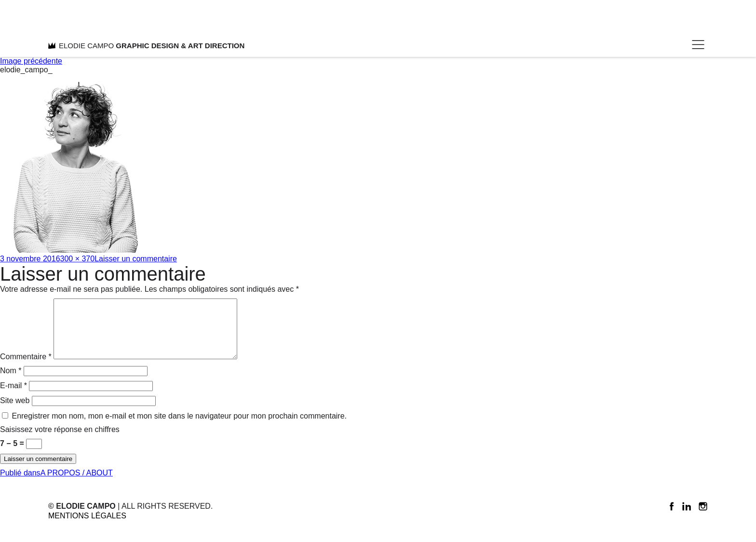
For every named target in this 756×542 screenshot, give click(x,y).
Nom (11, 382)
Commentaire (26, 368)
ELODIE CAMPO (146, 46)
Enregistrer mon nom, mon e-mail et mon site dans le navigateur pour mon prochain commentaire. (179, 427)
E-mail (13, 397)
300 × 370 (78, 259)
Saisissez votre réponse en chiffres (60, 441)
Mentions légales (87, 527)
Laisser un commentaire (136, 259)
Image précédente (31, 61)
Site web (15, 412)
